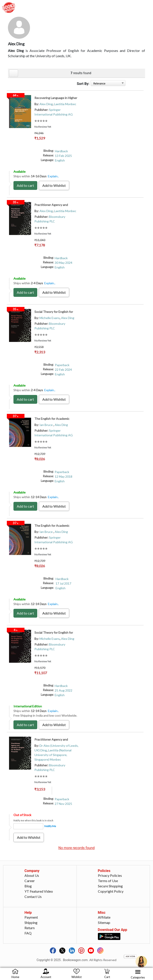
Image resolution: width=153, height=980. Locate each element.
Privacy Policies (110, 875)
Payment (31, 917)
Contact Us (33, 896)
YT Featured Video (39, 891)
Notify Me (50, 826)
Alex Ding (46, 104)
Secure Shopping (110, 886)
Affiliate (104, 917)
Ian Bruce (46, 425)
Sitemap (104, 922)
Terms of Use (108, 881)
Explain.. (53, 176)
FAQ (28, 933)
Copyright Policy (111, 891)
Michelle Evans (50, 318)
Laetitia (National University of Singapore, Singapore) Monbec (53, 755)
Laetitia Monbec (65, 104)
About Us (32, 875)
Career (30, 881)
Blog (28, 886)
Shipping (31, 922)
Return (30, 928)
